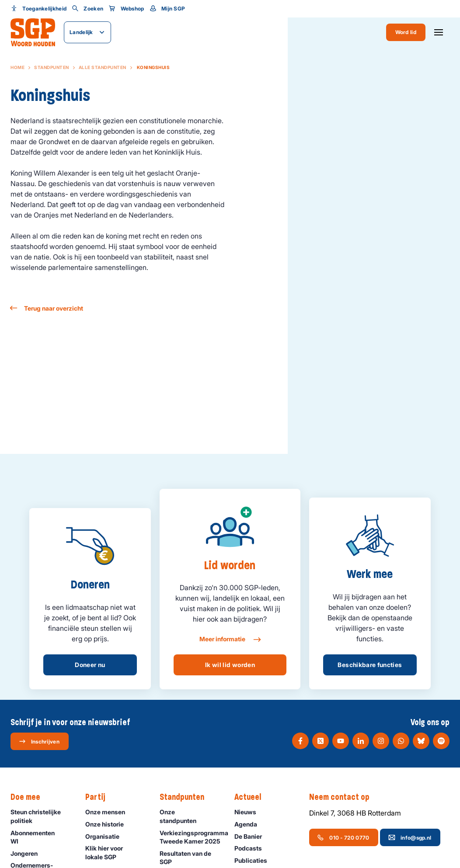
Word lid (406, 32)
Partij (100, 797)
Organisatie (106, 836)
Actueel (252, 797)
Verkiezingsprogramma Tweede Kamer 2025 (193, 837)
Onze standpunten (190, 816)
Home (17, 67)
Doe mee (30, 797)
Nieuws (249, 812)
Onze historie (108, 824)
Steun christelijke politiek (40, 816)
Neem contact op (344, 797)
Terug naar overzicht (47, 308)
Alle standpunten (103, 67)
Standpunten (52, 67)
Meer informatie (230, 640)
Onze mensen (109, 812)
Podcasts (252, 848)
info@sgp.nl (410, 837)
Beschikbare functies (370, 665)
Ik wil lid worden (230, 665)
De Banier (252, 836)
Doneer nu (90, 665)
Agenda (250, 824)
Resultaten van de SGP (190, 858)
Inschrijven (39, 741)
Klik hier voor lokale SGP (115, 852)
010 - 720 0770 (343, 837)
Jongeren (28, 853)
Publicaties (255, 860)
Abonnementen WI (40, 837)
